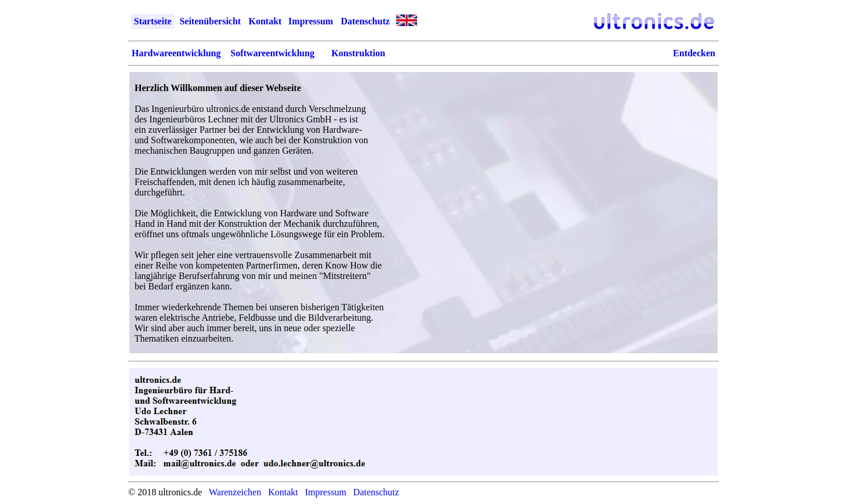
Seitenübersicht (210, 21)
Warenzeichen (235, 492)
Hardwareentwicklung (176, 53)
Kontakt (265, 21)
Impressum (311, 21)
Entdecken (694, 53)
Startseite (153, 21)
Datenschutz (365, 21)
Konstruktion (358, 53)
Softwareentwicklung (272, 53)
